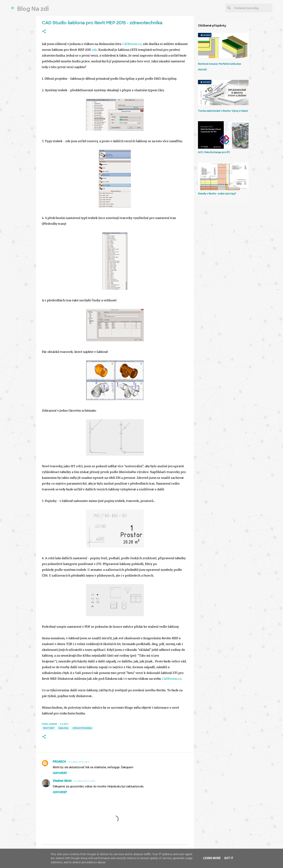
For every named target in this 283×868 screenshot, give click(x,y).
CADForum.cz (172, 679)
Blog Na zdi (33, 9)
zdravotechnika (82, 728)
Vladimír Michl (62, 781)
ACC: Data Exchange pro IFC (214, 152)
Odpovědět (60, 773)
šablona (63, 728)
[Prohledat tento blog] (252, 8)
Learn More (212, 858)
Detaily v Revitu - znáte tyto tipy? (217, 194)
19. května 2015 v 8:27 (79, 762)
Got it (229, 858)
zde (94, 50)
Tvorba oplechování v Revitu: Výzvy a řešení (223, 111)
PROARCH (59, 762)
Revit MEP (49, 728)
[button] (44, 31)
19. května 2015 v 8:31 (84, 781)
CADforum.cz (132, 44)
